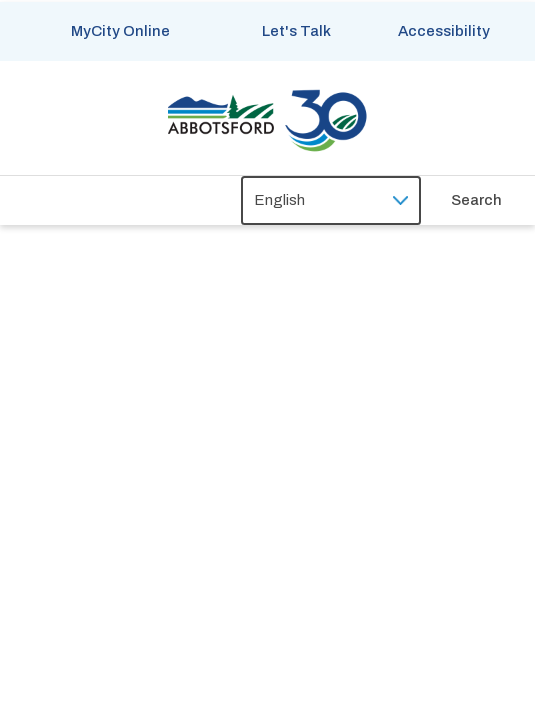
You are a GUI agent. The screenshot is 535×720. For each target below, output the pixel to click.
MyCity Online (120, 31)
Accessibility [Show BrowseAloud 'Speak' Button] (444, 31)
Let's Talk (296, 31)
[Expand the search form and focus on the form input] (493, 200)
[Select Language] (331, 200)
